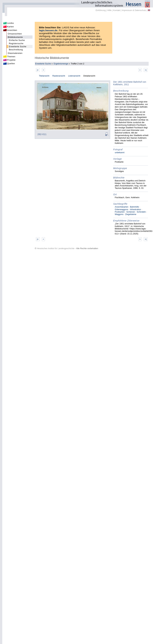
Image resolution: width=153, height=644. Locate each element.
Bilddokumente (15, 37)
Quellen (11, 63)
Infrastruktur (135, 209)
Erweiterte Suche (18, 47)
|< (38, 70)
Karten (11, 27)
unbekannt (120, 152)
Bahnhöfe (134, 207)
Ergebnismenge (61, 64)
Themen (11, 57)
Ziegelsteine (131, 214)
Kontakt (117, 10)
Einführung (101, 10)
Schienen (131, 212)
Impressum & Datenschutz (134, 10)
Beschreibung (16, 50)
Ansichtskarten (121, 207)
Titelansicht (44, 76)
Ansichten (12, 30)
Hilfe (109, 10)
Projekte (11, 60)
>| (146, 70)
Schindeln (141, 212)
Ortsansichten (15, 34)
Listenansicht (74, 76)
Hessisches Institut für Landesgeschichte (56, 248)
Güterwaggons (121, 209)
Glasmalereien (15, 53)
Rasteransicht (59, 76)
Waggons (119, 214)
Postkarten (120, 212)
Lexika (10, 23)
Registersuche (16, 43)
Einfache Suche (17, 40)
